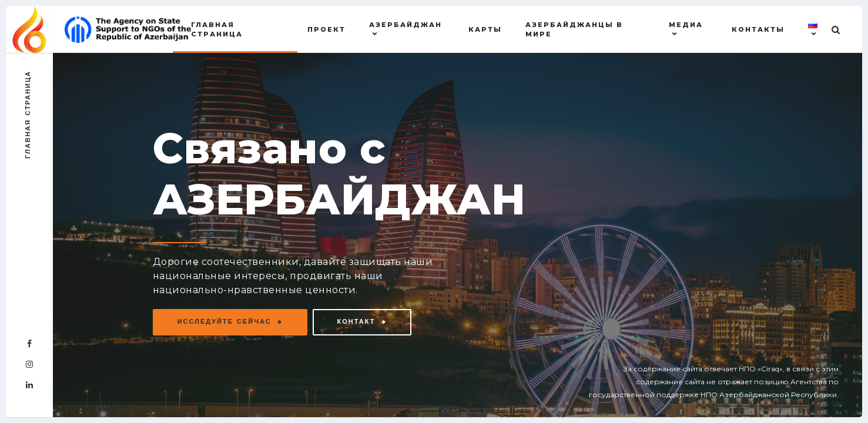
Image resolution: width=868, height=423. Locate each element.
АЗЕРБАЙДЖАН (405, 25)
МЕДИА (686, 25)
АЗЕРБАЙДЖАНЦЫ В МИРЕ (574, 30)
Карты (485, 29)
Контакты (758, 29)
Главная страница (217, 30)
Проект (326, 29)
